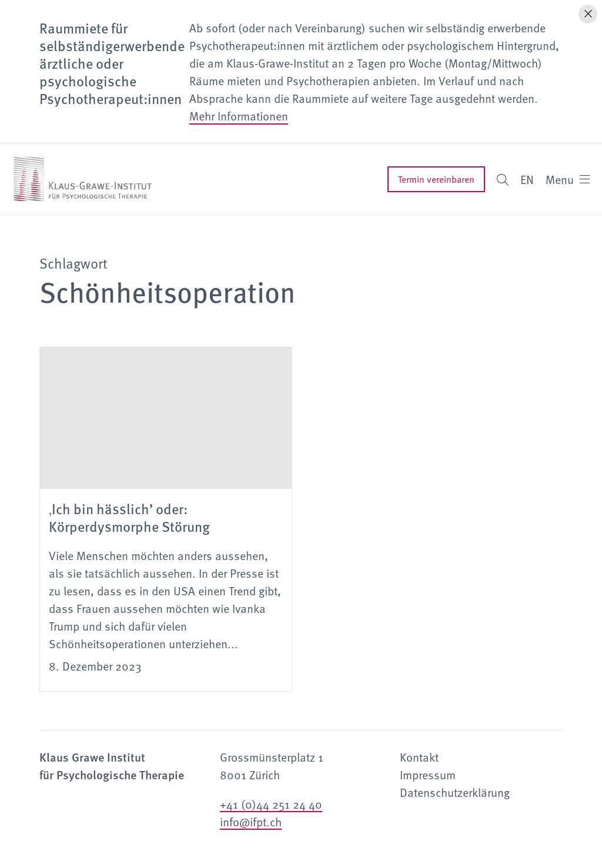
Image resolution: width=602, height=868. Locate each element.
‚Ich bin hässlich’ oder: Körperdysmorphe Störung (129, 517)
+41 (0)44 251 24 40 (271, 804)
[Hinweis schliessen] (588, 14)
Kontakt (419, 757)
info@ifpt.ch (251, 822)
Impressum (428, 775)
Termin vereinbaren (436, 179)
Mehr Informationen (239, 116)
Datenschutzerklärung (455, 792)
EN (527, 179)
